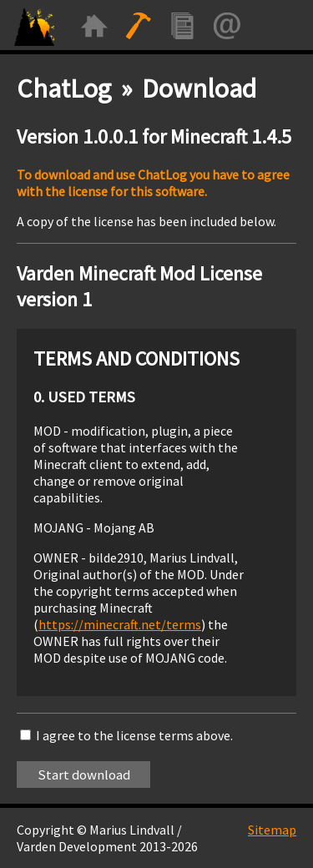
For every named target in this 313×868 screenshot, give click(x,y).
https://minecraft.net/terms (120, 624)
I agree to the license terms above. (134, 735)
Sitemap (272, 830)
